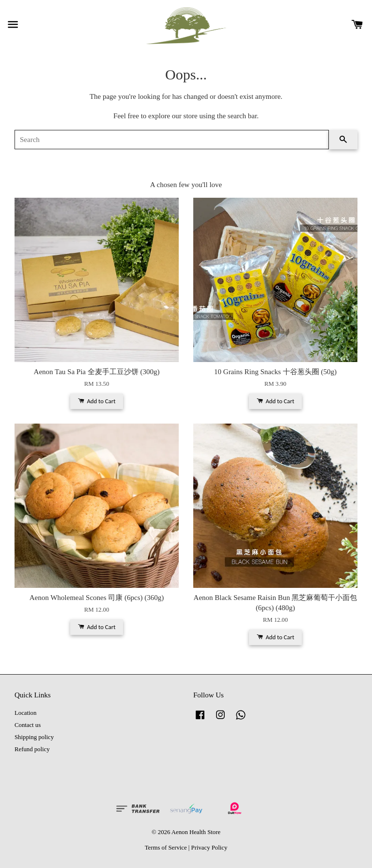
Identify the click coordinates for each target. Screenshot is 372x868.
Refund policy (32, 749)
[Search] (172, 140)
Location (25, 713)
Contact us (28, 725)
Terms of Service (166, 848)
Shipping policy (34, 737)
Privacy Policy (209, 848)
